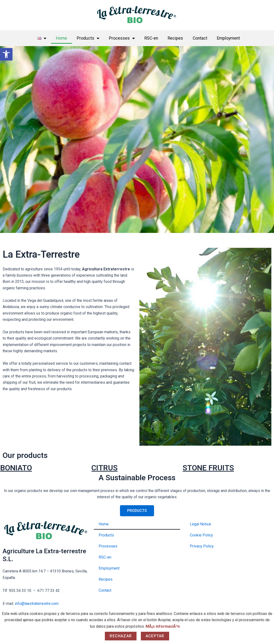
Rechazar (121, 636)
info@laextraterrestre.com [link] (37, 604)
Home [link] (62, 38)
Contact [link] (200, 38)
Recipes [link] (175, 38)
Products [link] (88, 38)
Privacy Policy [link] (202, 546)
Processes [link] (122, 38)
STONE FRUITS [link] (208, 468)
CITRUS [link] (104, 468)
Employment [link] (228, 38)
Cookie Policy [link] (201, 535)
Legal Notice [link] (200, 524)
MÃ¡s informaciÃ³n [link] (163, 626)
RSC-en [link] (151, 38)
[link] (6, 54)
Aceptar (155, 636)
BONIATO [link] (16, 468)
